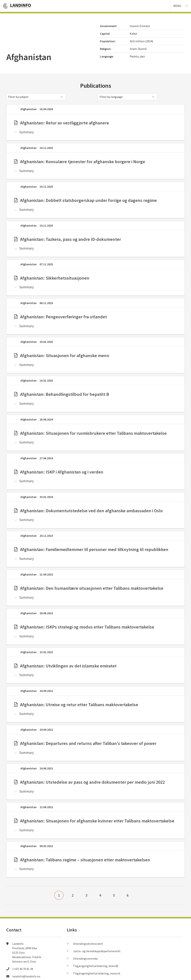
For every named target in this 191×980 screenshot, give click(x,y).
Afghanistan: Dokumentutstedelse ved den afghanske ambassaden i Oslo (88, 511)
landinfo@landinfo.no (26, 976)
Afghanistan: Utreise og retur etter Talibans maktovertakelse (76, 705)
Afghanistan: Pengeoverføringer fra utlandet (60, 317)
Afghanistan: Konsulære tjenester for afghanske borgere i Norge (80, 162)
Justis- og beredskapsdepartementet (97, 951)
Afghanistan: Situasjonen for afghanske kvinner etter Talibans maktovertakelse (94, 821)
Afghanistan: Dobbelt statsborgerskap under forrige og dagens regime (85, 200)
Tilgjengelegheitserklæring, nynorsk (97, 973)
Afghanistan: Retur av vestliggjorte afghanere (62, 123)
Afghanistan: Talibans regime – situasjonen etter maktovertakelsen (82, 860)
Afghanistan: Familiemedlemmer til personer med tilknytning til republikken (91, 549)
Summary (27, 132)
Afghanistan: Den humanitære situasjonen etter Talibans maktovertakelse (89, 588)
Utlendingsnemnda (85, 958)
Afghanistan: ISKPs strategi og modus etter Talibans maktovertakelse (84, 627)
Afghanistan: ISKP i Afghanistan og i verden (59, 472)
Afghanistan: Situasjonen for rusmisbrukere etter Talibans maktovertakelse (90, 433)
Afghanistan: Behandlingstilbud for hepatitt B (62, 394)
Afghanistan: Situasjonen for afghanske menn (62, 355)
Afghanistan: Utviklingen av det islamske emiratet (65, 666)
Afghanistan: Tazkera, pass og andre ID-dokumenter (68, 239)
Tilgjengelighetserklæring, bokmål (96, 966)
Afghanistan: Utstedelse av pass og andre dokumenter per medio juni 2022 (89, 782)
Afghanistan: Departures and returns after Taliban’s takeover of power (85, 743)
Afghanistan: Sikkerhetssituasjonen (52, 278)
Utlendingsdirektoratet (88, 944)
